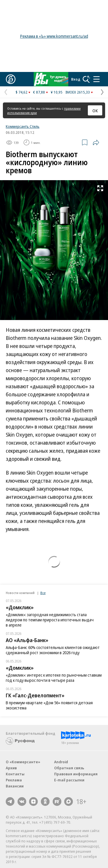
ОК (95, 111)
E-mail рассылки (69, 780)
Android (61, 762)
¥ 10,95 (57, 92)
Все (43, 593)
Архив (11, 768)
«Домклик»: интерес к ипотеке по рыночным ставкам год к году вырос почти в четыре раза (54, 678)
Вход (76, 79)
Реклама (14, 780)
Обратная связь (69, 768)
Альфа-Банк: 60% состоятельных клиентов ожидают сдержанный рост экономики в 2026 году (53, 650)
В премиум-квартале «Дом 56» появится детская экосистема (49, 705)
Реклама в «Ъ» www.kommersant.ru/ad (54, 36)
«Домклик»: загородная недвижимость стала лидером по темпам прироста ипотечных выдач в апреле (50, 620)
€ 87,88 (39, 92)
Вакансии (15, 786)
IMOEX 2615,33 (78, 92)
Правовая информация (76, 774)
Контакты (15, 774)
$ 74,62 (21, 92)
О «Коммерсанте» (23, 762)
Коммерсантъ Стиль (23, 126)
